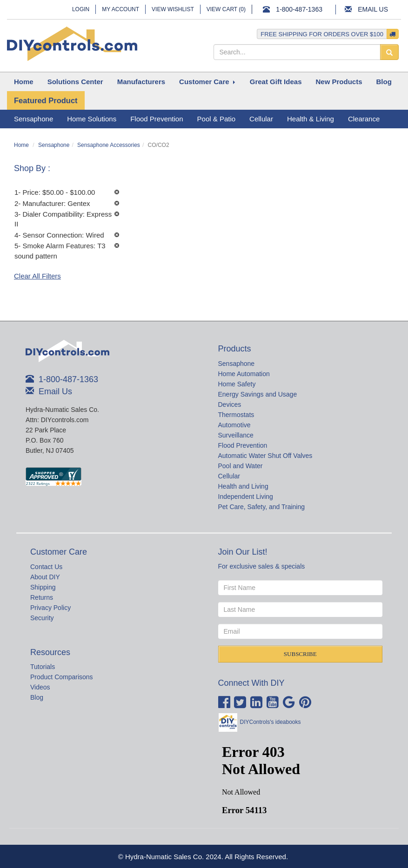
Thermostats (236, 415)
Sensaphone (54, 145)
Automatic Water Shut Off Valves (265, 456)
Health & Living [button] (311, 119)
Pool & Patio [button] (217, 119)
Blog (37, 697)
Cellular (229, 476)
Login (81, 9)
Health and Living (243, 486)
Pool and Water (241, 466)
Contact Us (46, 567)
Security (42, 618)
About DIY (45, 577)
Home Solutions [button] (92, 119)
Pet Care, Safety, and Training (262, 507)
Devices (230, 404)
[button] (75, 82)
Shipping (43, 587)
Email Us (373, 9)
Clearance (364, 119)
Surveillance (236, 435)
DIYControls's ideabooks (271, 722)
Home (21, 145)
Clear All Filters (37, 276)
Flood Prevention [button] (157, 119)
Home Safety (237, 384)
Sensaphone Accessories (109, 145)
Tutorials (43, 667)
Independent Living (246, 497)
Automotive (234, 425)
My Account (120, 9)
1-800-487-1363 (299, 9)
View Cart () (226, 9)
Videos (40, 687)
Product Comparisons (62, 677)
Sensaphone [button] (33, 119)
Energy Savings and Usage (258, 394)
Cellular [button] (261, 119)
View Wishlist (173, 9)
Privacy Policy (50, 608)
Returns (42, 597)
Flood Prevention (243, 445)
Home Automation (244, 374)
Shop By (31, 168)
